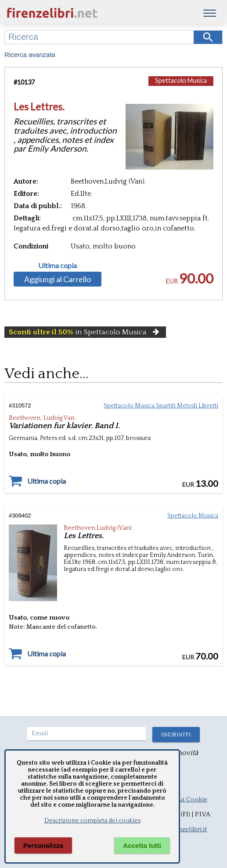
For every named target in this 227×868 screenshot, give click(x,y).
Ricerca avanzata (30, 55)
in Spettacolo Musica (85, 332)
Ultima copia (58, 266)
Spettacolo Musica (181, 80)
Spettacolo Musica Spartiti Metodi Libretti (161, 406)
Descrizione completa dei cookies (92, 821)
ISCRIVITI (176, 735)
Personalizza (43, 845)
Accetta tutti (142, 845)
